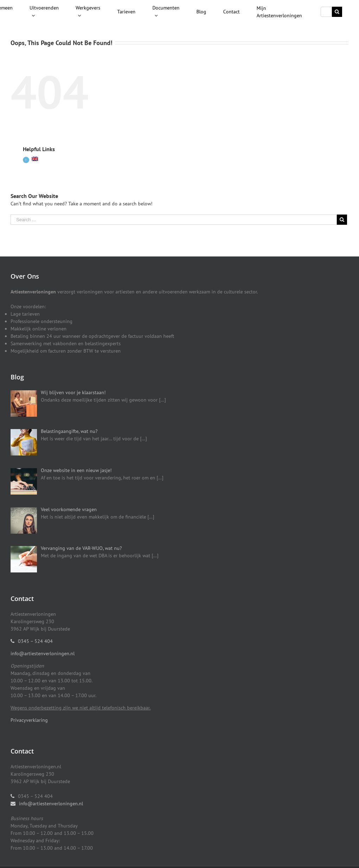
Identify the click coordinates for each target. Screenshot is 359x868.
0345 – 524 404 (35, 641)
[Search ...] (326, 12)
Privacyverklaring (29, 720)
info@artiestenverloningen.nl (43, 653)
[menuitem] (44, 12)
